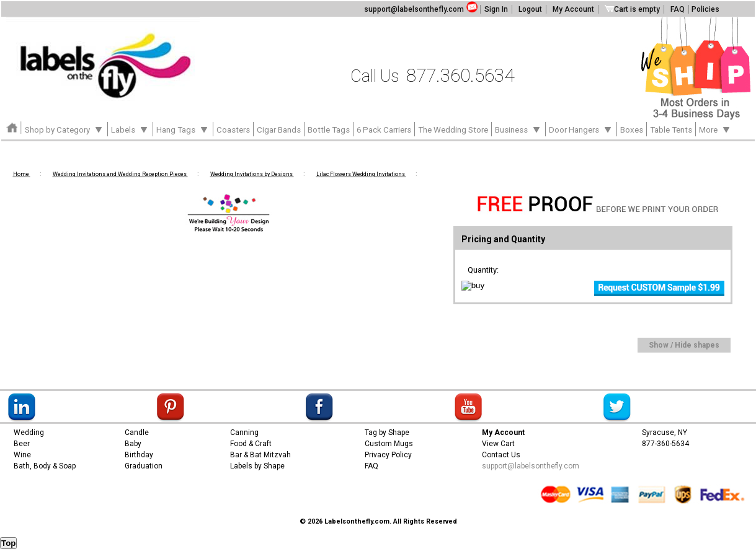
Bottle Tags (329, 130)
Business (518, 129)
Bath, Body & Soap (45, 466)
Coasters (233, 130)
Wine (22, 455)
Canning (244, 433)
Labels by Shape (257, 466)
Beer (22, 444)
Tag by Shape (387, 433)
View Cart (498, 444)
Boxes (632, 130)
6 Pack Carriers (384, 130)
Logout (530, 9)
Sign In (496, 9)
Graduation (144, 466)
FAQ (678, 9)
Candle (137, 433)
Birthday (139, 455)
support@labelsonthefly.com (414, 9)
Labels (130, 129)
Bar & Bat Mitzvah (260, 455)
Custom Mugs (389, 444)
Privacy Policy (388, 455)
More (715, 129)
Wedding (29, 433)
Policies (705, 9)
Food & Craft (251, 444)
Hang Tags (183, 129)
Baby (133, 444)
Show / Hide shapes (684, 345)
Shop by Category (64, 129)
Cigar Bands (279, 130)
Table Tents (671, 130)
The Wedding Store (453, 130)
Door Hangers (581, 129)
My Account (573, 9)
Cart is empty (632, 9)
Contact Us (501, 455)
